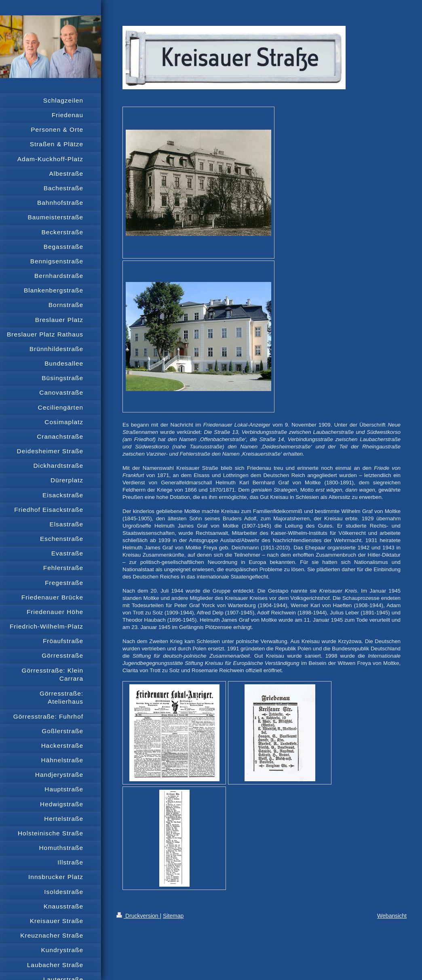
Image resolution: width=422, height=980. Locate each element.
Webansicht (392, 916)
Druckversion (138, 916)
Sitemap (173, 916)
